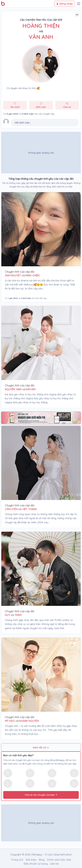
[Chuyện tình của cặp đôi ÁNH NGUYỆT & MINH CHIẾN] (41, 229)
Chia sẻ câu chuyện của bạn (41, 795)
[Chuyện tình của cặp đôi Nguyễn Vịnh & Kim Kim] (41, 343)
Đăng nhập (64, 4)
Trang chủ (17, 860)
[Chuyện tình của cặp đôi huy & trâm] (41, 569)
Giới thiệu (31, 860)
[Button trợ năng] (77, 15)
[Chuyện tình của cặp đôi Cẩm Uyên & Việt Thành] (41, 463)
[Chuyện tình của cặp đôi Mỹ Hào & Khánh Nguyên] (41, 675)
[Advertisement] (40, 153)
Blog (42, 860)
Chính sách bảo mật (59, 860)
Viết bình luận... (23, 123)
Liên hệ (54, 864)
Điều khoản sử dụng (36, 864)
